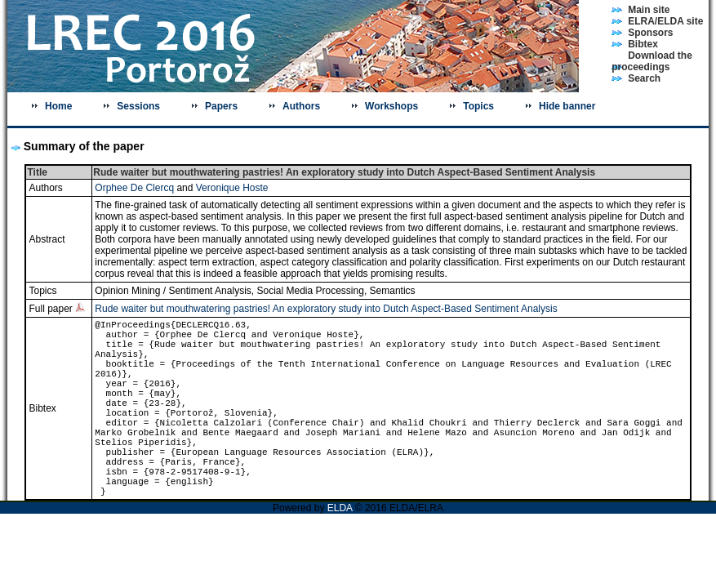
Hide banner (567, 106)
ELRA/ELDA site (665, 21)
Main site (649, 10)
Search (644, 78)
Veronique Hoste (232, 188)
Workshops (391, 106)
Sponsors (650, 33)
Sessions (138, 106)
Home (58, 106)
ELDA (340, 508)
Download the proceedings (652, 61)
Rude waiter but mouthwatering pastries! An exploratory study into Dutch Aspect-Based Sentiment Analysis (326, 309)
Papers (221, 106)
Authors (301, 106)
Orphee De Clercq (134, 188)
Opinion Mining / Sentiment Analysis (173, 291)
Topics (478, 106)
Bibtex (643, 44)
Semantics (393, 291)
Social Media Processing (310, 291)
